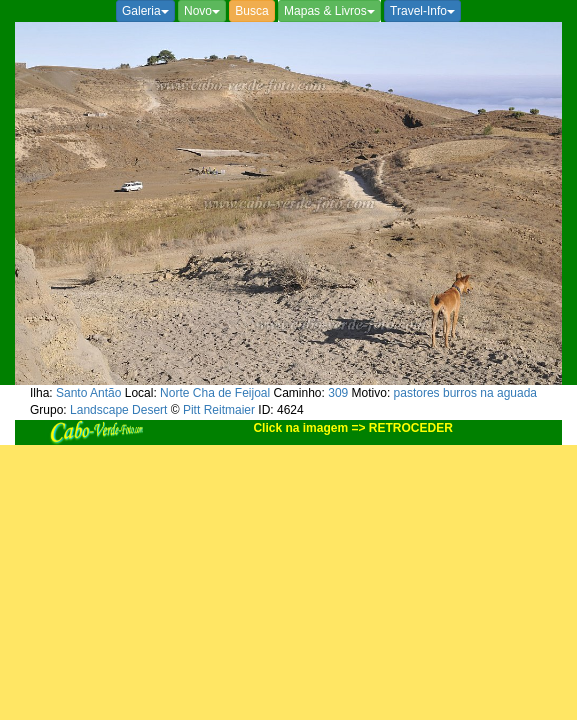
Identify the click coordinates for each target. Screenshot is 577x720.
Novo (202, 11)
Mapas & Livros (329, 11)
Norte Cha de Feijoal (215, 393)
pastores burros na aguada (465, 393)
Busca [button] (251, 11)
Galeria (145, 11)
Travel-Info (422, 11)
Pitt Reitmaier (219, 410)
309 (338, 393)
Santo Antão (88, 393)
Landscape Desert (118, 410)
